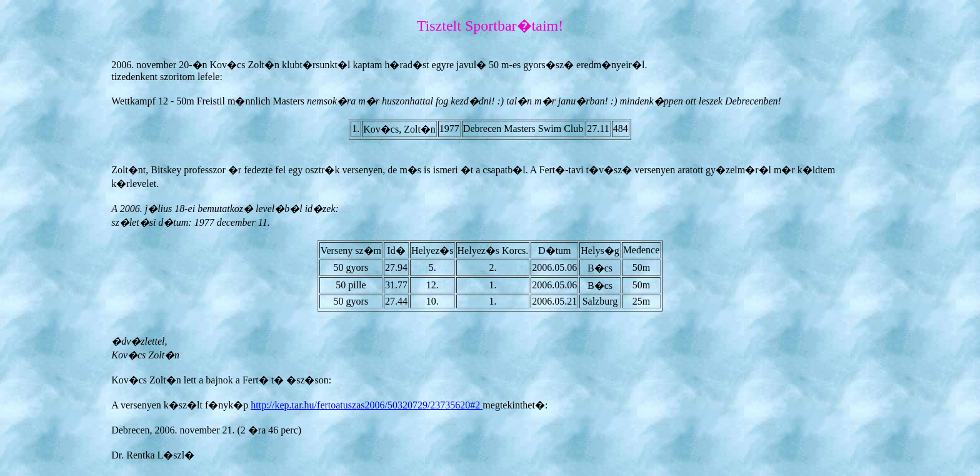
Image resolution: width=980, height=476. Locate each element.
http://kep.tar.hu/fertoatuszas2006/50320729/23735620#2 (367, 405)
